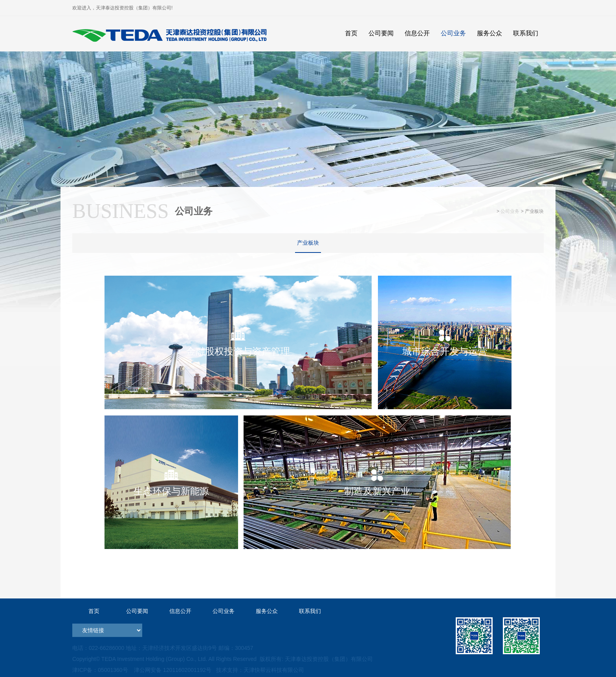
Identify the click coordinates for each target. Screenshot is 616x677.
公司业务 (510, 211)
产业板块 (308, 243)
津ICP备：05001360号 (100, 670)
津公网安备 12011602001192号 (171, 670)
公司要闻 (137, 611)
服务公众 (267, 611)
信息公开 (180, 611)
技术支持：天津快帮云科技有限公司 (259, 670)
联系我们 (310, 611)
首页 (94, 611)
